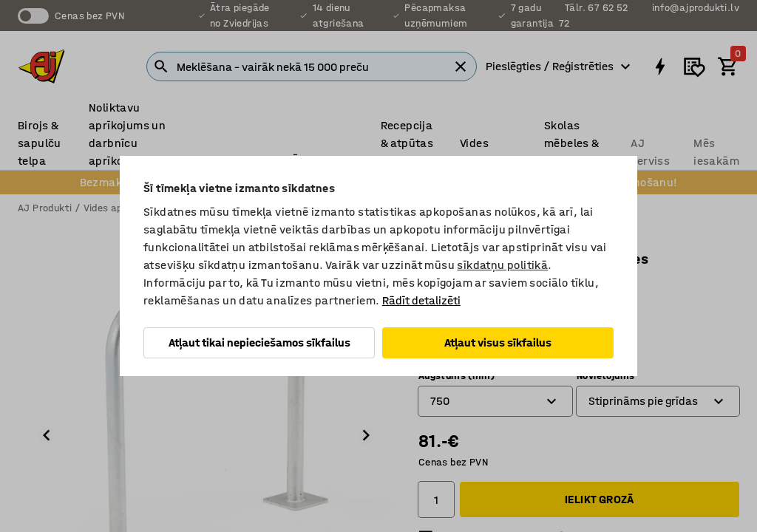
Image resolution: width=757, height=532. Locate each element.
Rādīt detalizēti (421, 300)
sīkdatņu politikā (502, 265)
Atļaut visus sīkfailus (498, 342)
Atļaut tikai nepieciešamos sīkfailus (259, 342)
